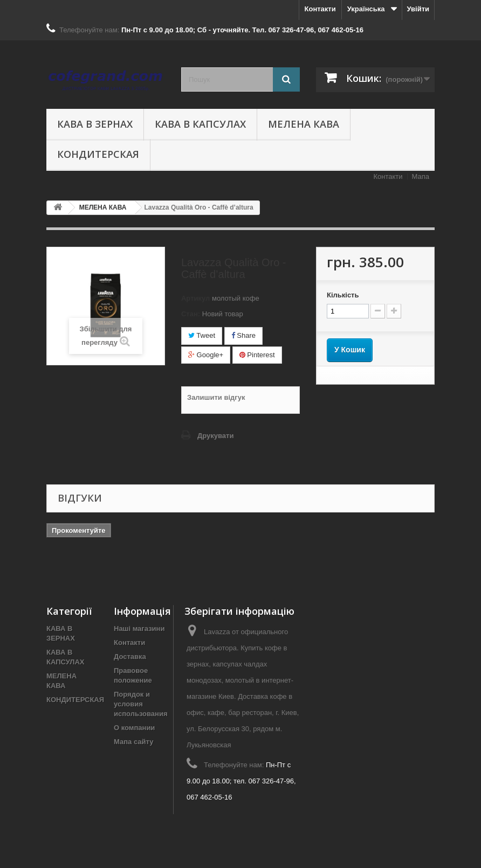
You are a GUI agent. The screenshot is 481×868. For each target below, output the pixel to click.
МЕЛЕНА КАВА (304, 124)
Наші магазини (139, 629)
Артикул (195, 298)
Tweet (202, 335)
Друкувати (215, 436)
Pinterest (257, 355)
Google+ (206, 355)
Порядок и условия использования (141, 704)
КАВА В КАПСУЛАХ (200, 124)
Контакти (320, 9)
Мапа (421, 176)
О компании (134, 728)
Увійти (418, 9)
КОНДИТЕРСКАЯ (98, 154)
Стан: (191, 314)
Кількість (343, 295)
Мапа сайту (133, 742)
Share (243, 335)
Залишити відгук (216, 397)
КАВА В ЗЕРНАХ (95, 124)
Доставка (130, 657)
